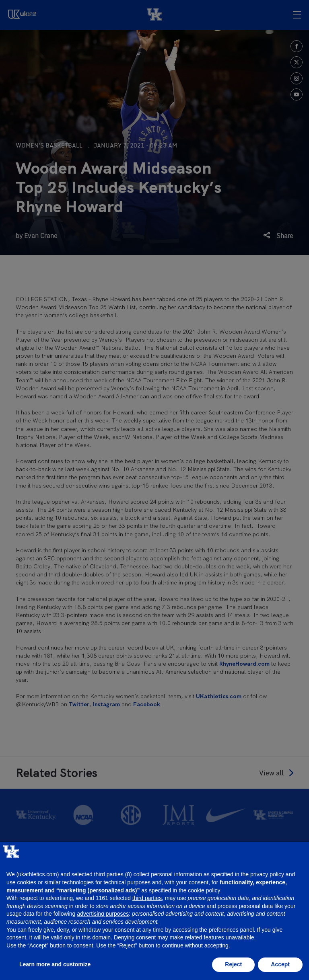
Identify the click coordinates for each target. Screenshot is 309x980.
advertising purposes (103, 914)
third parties (147, 898)
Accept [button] (280, 964)
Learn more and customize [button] (55, 964)
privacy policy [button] (267, 874)
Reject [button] (233, 964)
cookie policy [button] (204, 890)
